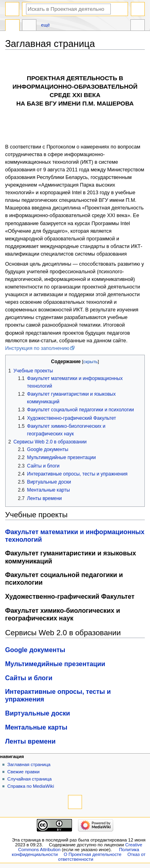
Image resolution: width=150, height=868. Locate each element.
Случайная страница (29, 779)
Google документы (35, 650)
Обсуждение (29, 26)
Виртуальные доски (38, 713)
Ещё (46, 25)
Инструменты (138, 26)
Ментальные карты (36, 727)
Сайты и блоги (29, 678)
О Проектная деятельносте (92, 854)
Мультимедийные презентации (55, 664)
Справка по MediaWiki (31, 786)
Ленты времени (30, 741)
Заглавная (12, 26)
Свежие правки (23, 772)
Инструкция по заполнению (37, 348)
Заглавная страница (29, 764)
